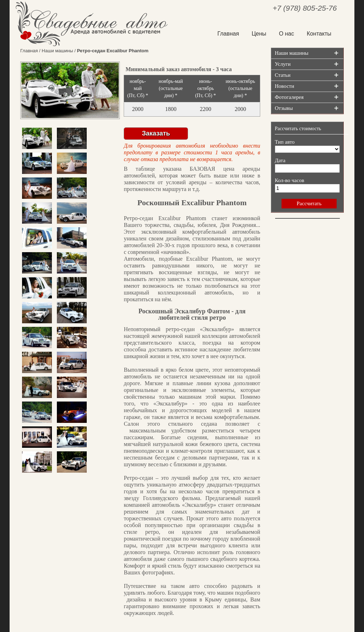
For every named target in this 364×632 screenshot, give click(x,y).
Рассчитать (309, 203)
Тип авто (285, 142)
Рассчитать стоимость (298, 129)
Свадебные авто (96, 24)
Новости (284, 86)
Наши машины (57, 51)
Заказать (156, 133)
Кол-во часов (290, 180)
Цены (259, 34)
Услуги (283, 64)
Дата (280, 160)
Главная (228, 34)
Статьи (283, 75)
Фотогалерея (289, 97)
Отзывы (284, 108)
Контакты (319, 34)
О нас (287, 34)
